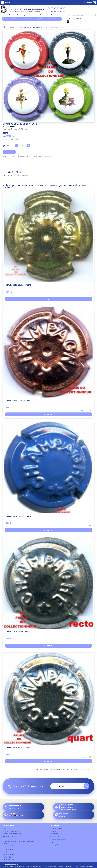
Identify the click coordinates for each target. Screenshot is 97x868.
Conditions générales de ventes (12, 834)
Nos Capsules (54, 836)
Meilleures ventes (8, 854)
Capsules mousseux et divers (46, 15)
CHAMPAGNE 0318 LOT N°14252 (18, 516)
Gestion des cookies (9, 860)
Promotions (54, 831)
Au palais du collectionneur (11, 831)
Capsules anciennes (29, 15)
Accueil (5, 829)
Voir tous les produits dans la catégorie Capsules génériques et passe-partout (65, 770)
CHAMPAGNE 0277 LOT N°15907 (18, 401)
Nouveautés (54, 834)
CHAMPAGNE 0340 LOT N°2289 (18, 748)
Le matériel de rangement (58, 840)
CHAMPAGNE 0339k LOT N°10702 (19, 632)
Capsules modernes (15, 15)
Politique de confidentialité (11, 846)
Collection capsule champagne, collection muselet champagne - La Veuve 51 (22, 842)
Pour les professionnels (57, 845)
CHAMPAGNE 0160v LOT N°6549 (18, 285)
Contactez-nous (8, 849)
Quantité (6, 146)
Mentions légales (8, 857)
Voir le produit (48, 299)
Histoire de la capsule (9, 836)
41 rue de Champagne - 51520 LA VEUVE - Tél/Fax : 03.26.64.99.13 (22, 866)
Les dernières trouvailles (58, 829)
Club (51, 842)
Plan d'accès (7, 852)
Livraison (5, 839)
